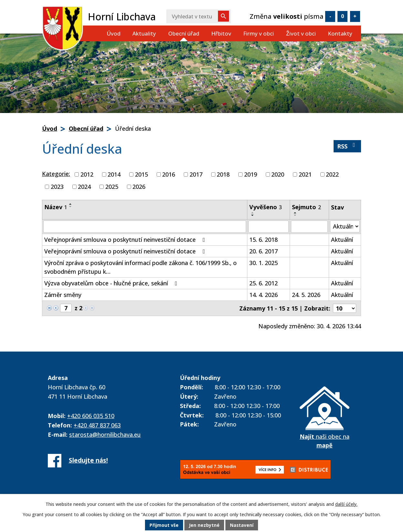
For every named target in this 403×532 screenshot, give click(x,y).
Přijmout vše (164, 525)
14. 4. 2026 (263, 295)
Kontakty (340, 33)
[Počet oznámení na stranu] (345, 308)
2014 (114, 174)
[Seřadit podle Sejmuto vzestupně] (295, 213)
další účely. (346, 504)
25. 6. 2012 (263, 283)
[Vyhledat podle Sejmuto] (309, 227)
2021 (305, 174)
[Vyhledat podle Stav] (345, 226)
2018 (223, 174)
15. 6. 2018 (263, 240)
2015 (141, 174)
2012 (87, 174)
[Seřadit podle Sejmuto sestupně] (295, 215)
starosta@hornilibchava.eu (105, 435)
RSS (347, 146)
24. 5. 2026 (306, 295)
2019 (251, 174)
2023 (57, 187)
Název (56, 207)
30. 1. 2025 (263, 263)
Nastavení (242, 525)
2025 (112, 187)
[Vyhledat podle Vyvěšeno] (269, 227)
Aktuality (144, 33)
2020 (278, 174)
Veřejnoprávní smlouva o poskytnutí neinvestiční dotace (126, 240)
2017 (196, 174)
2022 (332, 174)
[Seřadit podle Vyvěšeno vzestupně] (253, 213)
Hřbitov (221, 33)
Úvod (114, 33)
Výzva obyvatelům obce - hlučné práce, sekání (112, 283)
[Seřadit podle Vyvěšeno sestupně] (253, 215)
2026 (139, 187)
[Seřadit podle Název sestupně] (71, 207)
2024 (84, 187)
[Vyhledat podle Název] (145, 227)
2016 (169, 174)
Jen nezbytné (204, 525)
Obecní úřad (184, 33)
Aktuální (342, 240)
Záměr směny (63, 295)
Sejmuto (306, 207)
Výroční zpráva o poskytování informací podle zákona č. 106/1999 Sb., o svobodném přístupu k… (140, 267)
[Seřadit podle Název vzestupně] (71, 204)
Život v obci (301, 33)
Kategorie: (56, 174)
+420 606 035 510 (91, 416)
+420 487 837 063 (97, 425)
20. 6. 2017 (263, 251)
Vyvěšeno (266, 207)
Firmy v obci (258, 33)
